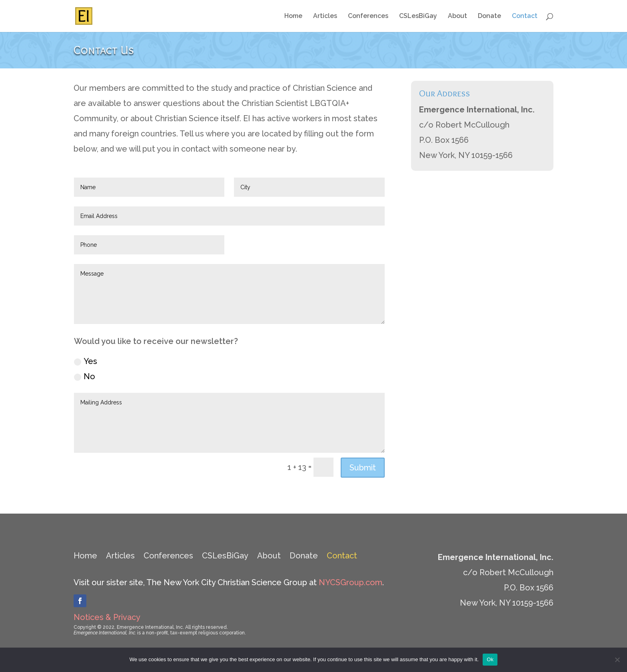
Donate (489, 16)
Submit (363, 468)
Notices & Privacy (107, 617)
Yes (86, 361)
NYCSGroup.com (350, 582)
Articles (325, 16)
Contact (525, 16)
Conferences (368, 16)
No (85, 376)
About (457, 16)
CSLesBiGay (418, 16)
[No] (617, 660)
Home (293, 16)
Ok (490, 659)
